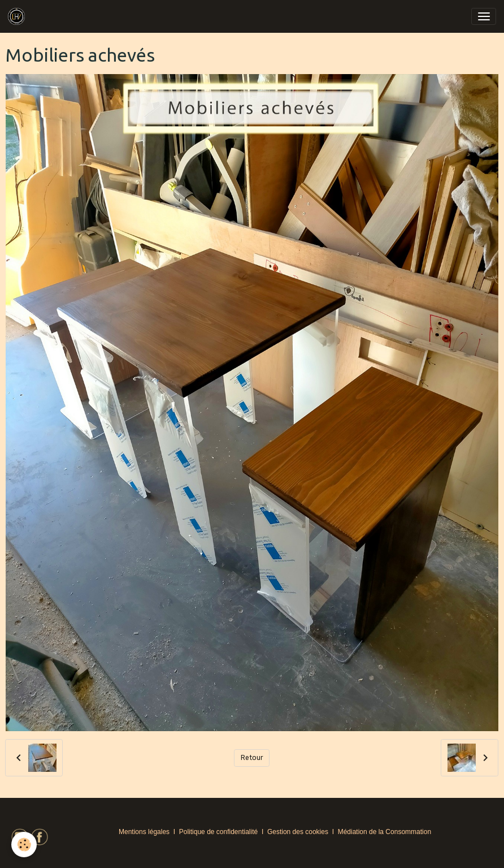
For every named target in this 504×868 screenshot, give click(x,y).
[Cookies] (24, 845)
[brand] (18, 16)
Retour (252, 758)
